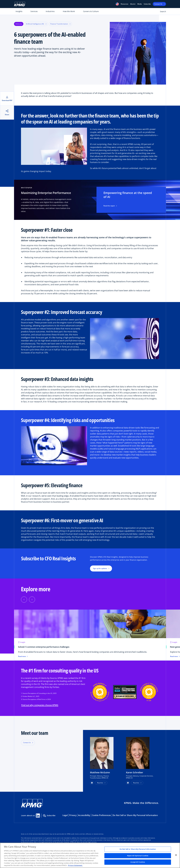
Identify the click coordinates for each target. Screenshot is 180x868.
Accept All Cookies (138, 862)
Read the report (110, 206)
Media (140, 4)
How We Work (69, 11)
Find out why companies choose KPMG (40, 705)
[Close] (176, 855)
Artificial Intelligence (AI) (36, 24)
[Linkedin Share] (38, 816)
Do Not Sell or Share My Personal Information (135, 815)
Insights (19, 11)
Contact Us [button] (27, 743)
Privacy (73, 815)
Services (34, 11)
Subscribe (147, 4)
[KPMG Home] (20, 4)
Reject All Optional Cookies (138, 856)
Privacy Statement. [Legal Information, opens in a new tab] (75, 865)
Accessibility (84, 815)
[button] (117, 4)
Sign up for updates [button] (100, 568)
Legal (65, 815)
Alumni (133, 4)
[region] (90, 855)
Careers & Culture (91, 11)
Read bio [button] (100, 783)
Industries (50, 11)
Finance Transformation (60, 24)
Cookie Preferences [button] (101, 815)
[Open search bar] (162, 12)
